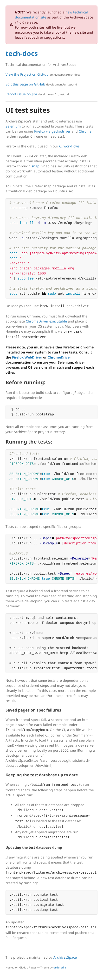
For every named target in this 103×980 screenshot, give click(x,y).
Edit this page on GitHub (41, 84)
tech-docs (22, 53)
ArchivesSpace (65, 957)
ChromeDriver (59, 357)
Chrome (85, 131)
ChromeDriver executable (46, 321)
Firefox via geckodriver (52, 131)
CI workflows (69, 146)
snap (35, 166)
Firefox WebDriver (27, 357)
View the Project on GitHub (43, 74)
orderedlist (60, 967)
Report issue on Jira (37, 94)
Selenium (13, 126)
